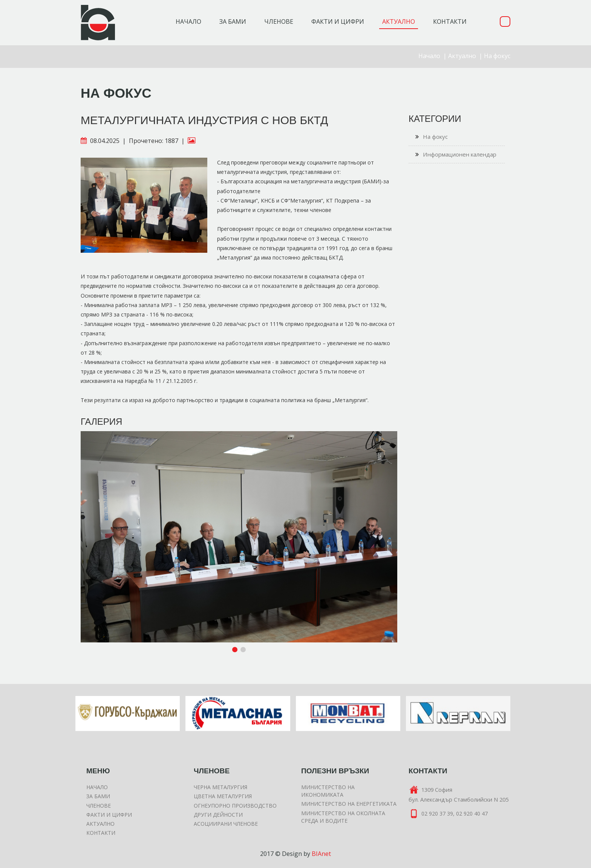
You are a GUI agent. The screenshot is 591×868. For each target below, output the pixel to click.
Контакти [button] (450, 22)
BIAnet (321, 854)
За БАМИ (98, 796)
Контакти (101, 833)
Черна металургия (220, 787)
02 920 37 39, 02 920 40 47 (448, 814)
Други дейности (218, 815)
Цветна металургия (223, 796)
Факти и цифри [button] (338, 22)
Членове (99, 806)
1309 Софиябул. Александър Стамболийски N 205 (459, 794)
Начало (188, 22)
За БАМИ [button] (233, 22)
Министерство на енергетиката (349, 804)
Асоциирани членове (226, 824)
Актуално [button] (399, 22)
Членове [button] (279, 22)
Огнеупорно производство (235, 806)
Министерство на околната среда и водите (343, 817)
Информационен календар (456, 155)
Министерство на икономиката (328, 791)
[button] (390, 438)
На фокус (497, 56)
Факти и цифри (109, 815)
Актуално (462, 56)
